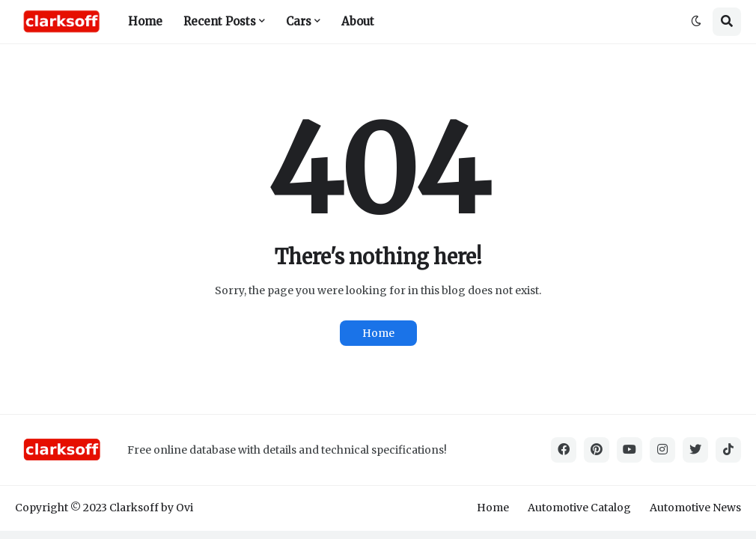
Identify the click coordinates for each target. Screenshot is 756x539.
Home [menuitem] (145, 21)
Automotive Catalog (579, 508)
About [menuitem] (358, 21)
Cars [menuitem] (299, 21)
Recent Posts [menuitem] (220, 21)
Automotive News (695, 508)
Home (378, 333)
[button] (696, 22)
